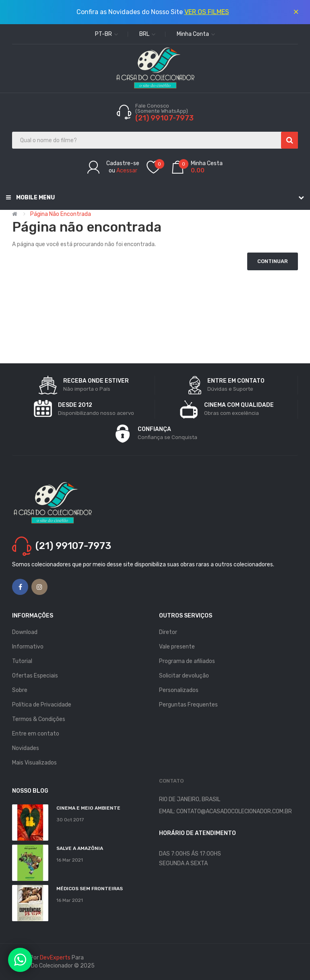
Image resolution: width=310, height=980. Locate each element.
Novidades (26, 748)
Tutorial (22, 661)
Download (25, 632)
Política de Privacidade (42, 705)
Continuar (273, 261)
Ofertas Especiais (35, 676)
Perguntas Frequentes (188, 705)
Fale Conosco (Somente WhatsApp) (162, 108)
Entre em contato (36, 734)
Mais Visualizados (34, 763)
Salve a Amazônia (80, 848)
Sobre (20, 690)
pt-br (106, 34)
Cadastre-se (123, 163)
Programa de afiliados (187, 661)
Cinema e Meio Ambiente (88, 808)
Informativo (28, 647)
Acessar (127, 171)
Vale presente (177, 647)
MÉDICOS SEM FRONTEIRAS (90, 889)
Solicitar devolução (184, 676)
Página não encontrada (61, 214)
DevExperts (55, 958)
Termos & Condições (39, 719)
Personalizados (179, 690)
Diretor (168, 632)
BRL (147, 34)
